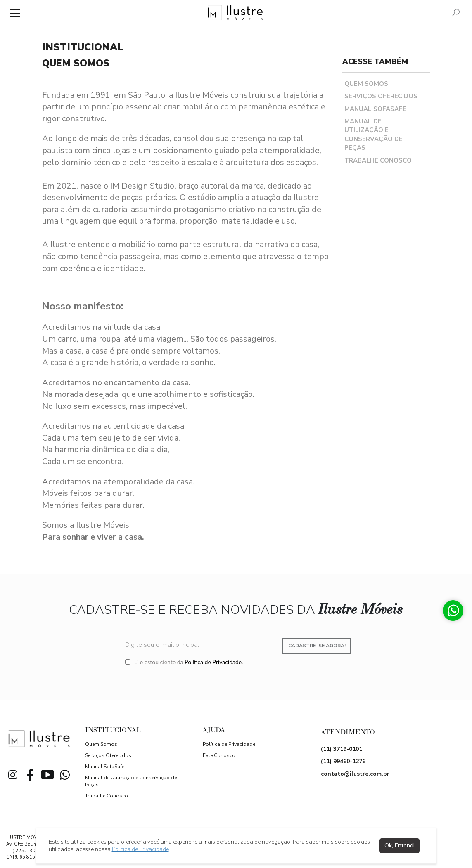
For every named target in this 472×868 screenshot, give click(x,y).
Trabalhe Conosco (378, 160)
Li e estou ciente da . (184, 662)
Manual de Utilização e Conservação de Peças (374, 134)
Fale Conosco (219, 755)
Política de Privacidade (213, 662)
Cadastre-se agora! (317, 646)
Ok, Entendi (400, 846)
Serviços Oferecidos (381, 96)
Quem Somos (366, 84)
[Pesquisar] (456, 13)
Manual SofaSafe (375, 109)
